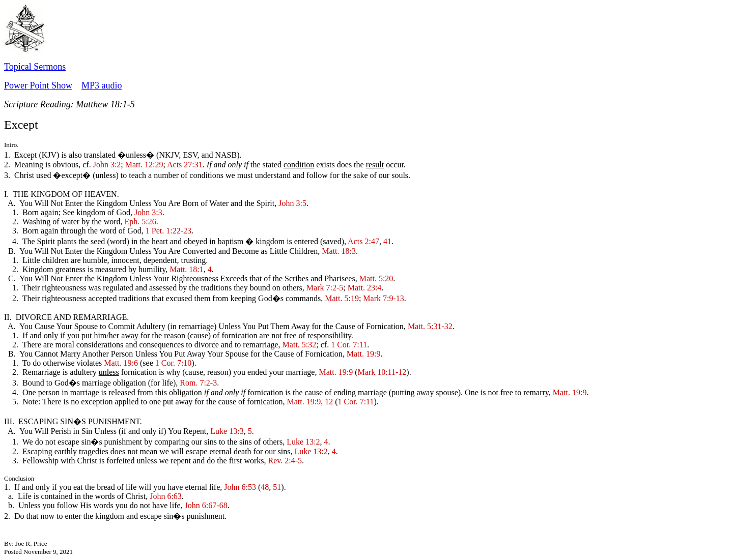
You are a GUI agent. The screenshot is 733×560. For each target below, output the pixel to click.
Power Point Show (38, 85)
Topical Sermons (35, 67)
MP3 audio (102, 85)
